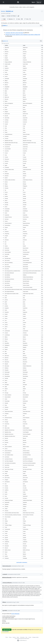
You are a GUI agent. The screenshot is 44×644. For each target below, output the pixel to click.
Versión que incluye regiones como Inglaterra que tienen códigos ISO (23, 35)
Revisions (11, 19)
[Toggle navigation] (3, 2)
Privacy (10, 637)
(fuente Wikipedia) (15, 614)
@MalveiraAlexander (7, 577)
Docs (26, 637)
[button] (18, 16)
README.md (9, 11)
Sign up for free (7, 630)
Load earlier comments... (22, 562)
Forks (28, 19)
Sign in (33, 2)
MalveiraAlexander (7, 566)
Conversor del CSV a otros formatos (14, 33)
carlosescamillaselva (7, 583)
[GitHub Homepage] (18, 640)
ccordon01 (5, 574)
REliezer (4, 602)
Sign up (39, 2)
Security (14, 637)
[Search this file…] (22, 43)
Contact (30, 637)
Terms (7, 637)
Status (18, 637)
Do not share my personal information (22, 638)
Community (22, 637)
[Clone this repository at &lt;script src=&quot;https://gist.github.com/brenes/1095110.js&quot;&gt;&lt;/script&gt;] (12, 16)
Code (4, 19)
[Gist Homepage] (18, 2)
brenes (3, 11)
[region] (22, 33)
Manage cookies (35, 637)
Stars (20, 19)
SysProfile (5, 611)
